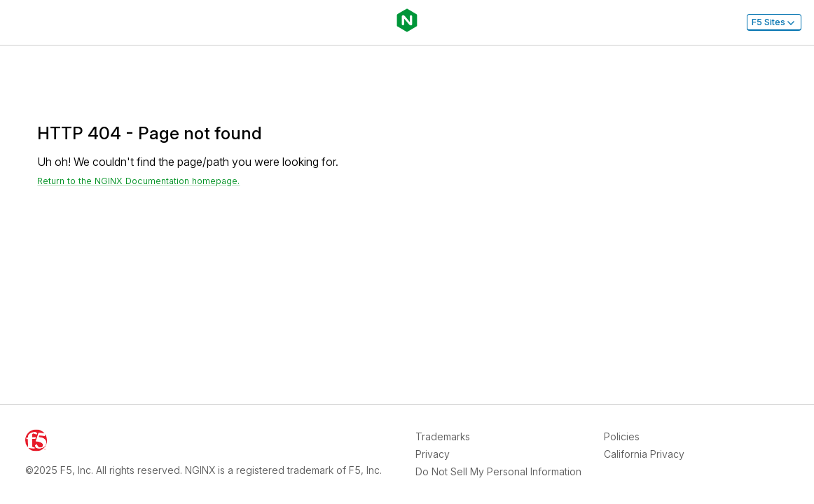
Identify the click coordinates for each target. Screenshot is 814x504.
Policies (622, 436)
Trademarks (443, 436)
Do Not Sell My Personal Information (498, 471)
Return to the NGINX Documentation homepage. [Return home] (138, 181)
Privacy (433, 454)
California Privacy (644, 454)
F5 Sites (774, 22)
